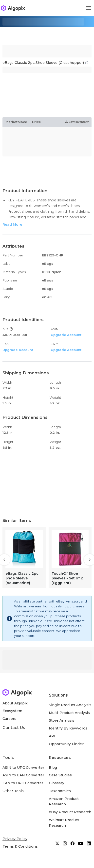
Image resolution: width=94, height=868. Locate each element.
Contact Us (14, 728)
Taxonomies (60, 791)
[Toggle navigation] (89, 8)
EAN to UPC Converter (23, 783)
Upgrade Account (66, 335)
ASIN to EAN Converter (23, 775)
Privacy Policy (15, 839)
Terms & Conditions (20, 846)
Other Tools (13, 791)
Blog (53, 768)
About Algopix (15, 703)
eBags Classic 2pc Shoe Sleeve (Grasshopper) (45, 63)
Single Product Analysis (70, 705)
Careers (9, 719)
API (52, 736)
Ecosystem (12, 711)
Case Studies (60, 775)
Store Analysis (62, 720)
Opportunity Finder (66, 744)
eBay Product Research (70, 812)
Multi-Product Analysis (69, 713)
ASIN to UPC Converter (23, 768)
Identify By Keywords (68, 728)
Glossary (56, 783)
